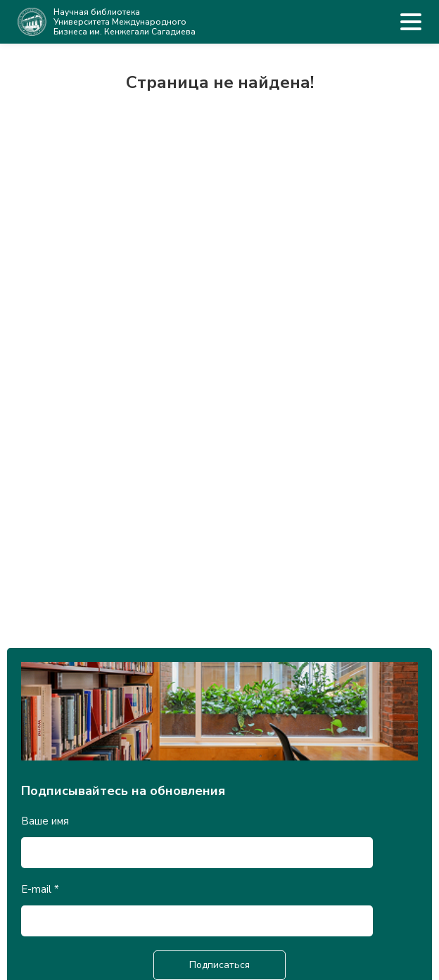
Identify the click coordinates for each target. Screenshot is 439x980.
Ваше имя (45, 821)
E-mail (40, 889)
